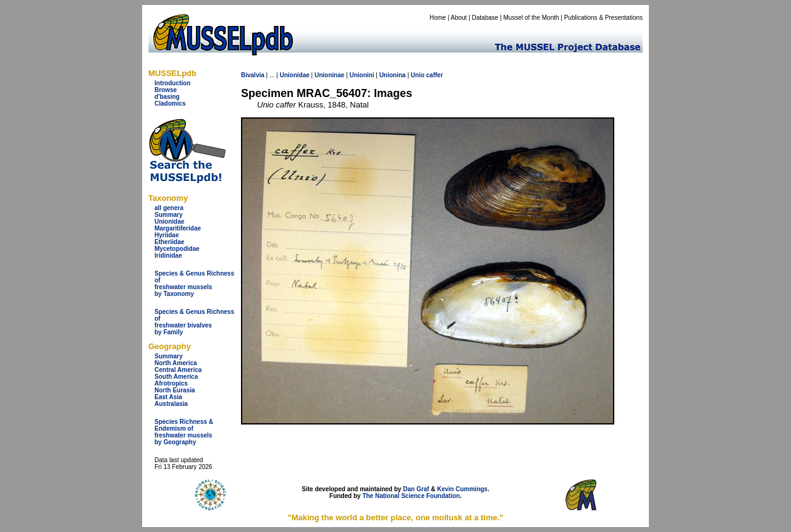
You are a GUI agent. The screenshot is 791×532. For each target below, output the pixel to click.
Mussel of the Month (531, 18)
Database (485, 18)
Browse (166, 90)
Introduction (172, 83)
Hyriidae (167, 235)
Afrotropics (171, 383)
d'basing (167, 97)
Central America (178, 370)
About (459, 18)
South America (176, 377)
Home (438, 18)
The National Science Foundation (411, 496)
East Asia (168, 397)
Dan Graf (416, 489)
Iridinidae (168, 255)
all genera (169, 208)
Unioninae (329, 75)
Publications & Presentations (603, 18)
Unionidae (169, 222)
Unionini (362, 75)
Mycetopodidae (177, 249)
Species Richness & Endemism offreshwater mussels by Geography (184, 432)
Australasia (171, 404)
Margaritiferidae (178, 228)
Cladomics (170, 103)
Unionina (393, 75)
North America (176, 363)
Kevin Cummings (462, 489)
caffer (435, 75)
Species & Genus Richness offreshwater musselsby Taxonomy (194, 284)
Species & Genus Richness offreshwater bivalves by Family (194, 322)
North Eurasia (175, 390)
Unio (418, 75)
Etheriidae (169, 242)
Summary (169, 215)
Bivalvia (253, 75)
